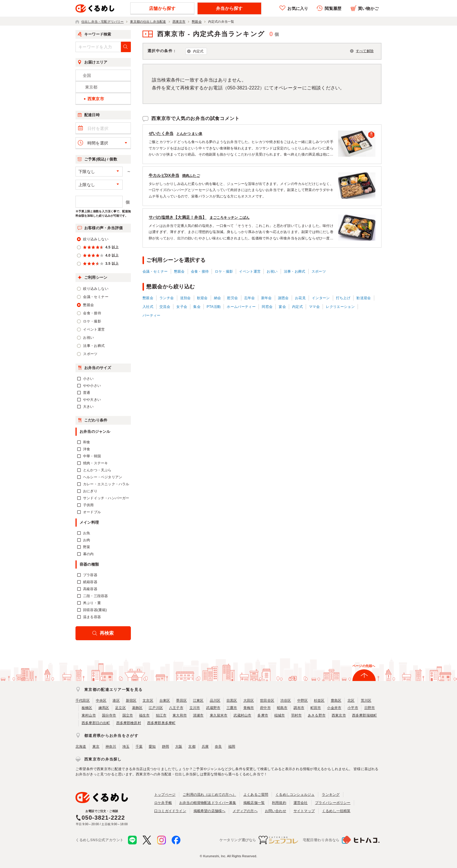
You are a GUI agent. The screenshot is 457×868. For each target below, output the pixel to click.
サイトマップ (304, 811)
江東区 (198, 701)
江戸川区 (156, 708)
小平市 (353, 708)
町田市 (316, 708)
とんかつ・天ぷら (97, 470)
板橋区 (87, 708)
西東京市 (339, 715)
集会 (197, 307)
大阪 (179, 747)
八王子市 (176, 708)
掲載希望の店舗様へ (210, 811)
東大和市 (180, 715)
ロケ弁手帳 (163, 803)
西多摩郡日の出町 (96, 723)
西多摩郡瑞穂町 (364, 715)
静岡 (166, 747)
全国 (87, 75)
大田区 (249, 701)
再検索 (107, 633)
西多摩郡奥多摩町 (161, 723)
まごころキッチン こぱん (230, 218)
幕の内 (88, 554)
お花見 (300, 298)
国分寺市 (109, 715)
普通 (87, 393)
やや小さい (92, 386)
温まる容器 (92, 617)
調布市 (299, 708)
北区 (351, 701)
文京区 (148, 701)
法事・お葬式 (295, 271)
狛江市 (161, 715)
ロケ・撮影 (224, 271)
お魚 (87, 533)
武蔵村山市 (242, 715)
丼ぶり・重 (92, 603)
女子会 (182, 307)
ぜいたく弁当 (161, 133)
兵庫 (205, 747)
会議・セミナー (155, 271)
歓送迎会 (364, 298)
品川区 (215, 701)
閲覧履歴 (333, 8)
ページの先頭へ (364, 666)
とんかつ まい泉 (189, 134)
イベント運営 (250, 271)
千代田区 (83, 701)
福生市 (144, 715)
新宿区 (131, 701)
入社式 (148, 307)
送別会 (186, 298)
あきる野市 (317, 715)
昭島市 (282, 708)
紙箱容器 (90, 582)
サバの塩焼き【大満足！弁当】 (178, 217)
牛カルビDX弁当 (164, 175)
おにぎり (90, 491)
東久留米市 (219, 715)
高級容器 (90, 589)
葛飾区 (137, 708)
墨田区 (181, 701)
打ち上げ (343, 298)
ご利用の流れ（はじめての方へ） (209, 795)
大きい (88, 407)
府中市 (265, 708)
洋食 (87, 449)
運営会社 (301, 803)
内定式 (198, 51)
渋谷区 (286, 701)
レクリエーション (340, 307)
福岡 (232, 747)
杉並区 (319, 701)
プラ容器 (90, 575)
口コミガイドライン (170, 811)
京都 (192, 747)
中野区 (303, 701)
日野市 (370, 708)
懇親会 (179, 271)
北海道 (81, 747)
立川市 (195, 708)
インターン (321, 298)
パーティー (152, 315)
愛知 (152, 747)
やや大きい (92, 400)
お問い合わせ (276, 811)
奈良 (218, 747)
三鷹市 (232, 708)
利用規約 (279, 803)
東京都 (91, 87)
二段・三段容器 (95, 596)
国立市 (128, 715)
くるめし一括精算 (336, 811)
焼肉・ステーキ (95, 463)
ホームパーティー (241, 307)
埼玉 (126, 747)
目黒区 (232, 701)
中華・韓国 (92, 456)
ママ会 (314, 307)
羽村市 (297, 715)
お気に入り (298, 8)
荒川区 (366, 701)
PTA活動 (214, 307)
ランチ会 (167, 298)
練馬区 (104, 708)
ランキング (331, 795)
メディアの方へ (245, 811)
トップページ (165, 795)
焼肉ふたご (191, 176)
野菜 (87, 547)
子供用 (88, 505)
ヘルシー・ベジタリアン (103, 477)
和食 (87, 442)
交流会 (165, 307)
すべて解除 (365, 51)
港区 (116, 701)
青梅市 (249, 708)
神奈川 (111, 747)
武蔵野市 (213, 708)
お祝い (272, 271)
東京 (96, 747)
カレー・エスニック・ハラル (106, 484)
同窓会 (267, 307)
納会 (218, 298)
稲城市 (280, 715)
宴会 (282, 307)
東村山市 (89, 715)
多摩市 (263, 715)
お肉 (87, 540)
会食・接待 (200, 271)
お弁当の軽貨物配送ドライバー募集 (208, 803)
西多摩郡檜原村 (129, 723)
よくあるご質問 (256, 795)
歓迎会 (202, 298)
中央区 (101, 701)
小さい (88, 379)
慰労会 (232, 298)
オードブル (92, 512)
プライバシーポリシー (333, 803)
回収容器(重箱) (95, 610)
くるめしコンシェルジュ (295, 795)
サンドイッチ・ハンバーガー (106, 498)
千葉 (139, 747)
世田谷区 (267, 701)
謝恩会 (283, 298)
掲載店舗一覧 (254, 803)
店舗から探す (162, 8)
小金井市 (334, 708)
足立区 (121, 708)
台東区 (165, 701)
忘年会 (250, 298)
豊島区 (336, 701)
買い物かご (368, 8)
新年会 (267, 298)
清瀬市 (198, 715)
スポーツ (319, 271)
